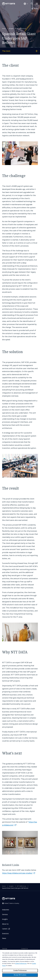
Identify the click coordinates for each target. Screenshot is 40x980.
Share (35, 8)
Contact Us (24, 949)
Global (12, 903)
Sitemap (5, 949)
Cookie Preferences (20, 970)
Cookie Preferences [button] (21, 964)
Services (5, 914)
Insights (11, 28)
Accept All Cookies (20, 975)
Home (4, 28)
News (4, 938)
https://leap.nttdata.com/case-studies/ (17, 873)
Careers (5, 929)
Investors (5, 933)
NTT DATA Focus (21, 28)
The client (13, 51)
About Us (5, 924)
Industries (6, 910)
